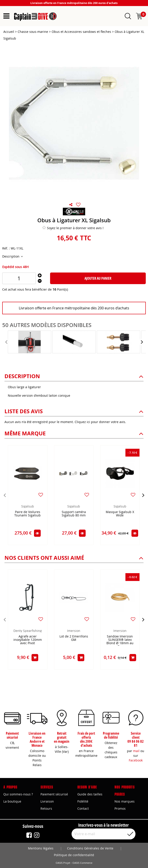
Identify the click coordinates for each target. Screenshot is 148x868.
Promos (120, 808)
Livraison (47, 801)
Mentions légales (41, 848)
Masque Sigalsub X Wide (120, 514)
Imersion (74, 631)
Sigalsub (28, 506)
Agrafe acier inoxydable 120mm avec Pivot (28, 640)
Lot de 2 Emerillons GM (74, 638)
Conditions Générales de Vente (90, 848)
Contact (83, 808)
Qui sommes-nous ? (18, 794)
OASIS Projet (63, 863)
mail (136, 751)
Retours (46, 808)
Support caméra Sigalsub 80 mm (74, 514)
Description (11, 256)
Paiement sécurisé (54, 794)
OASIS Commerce (82, 863)
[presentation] (7, 342)
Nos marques (125, 801)
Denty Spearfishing (28, 631)
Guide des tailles (90, 794)
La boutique (12, 801)
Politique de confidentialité (74, 855)
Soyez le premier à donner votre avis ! (73, 228)
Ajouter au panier (98, 278)
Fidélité (83, 801)
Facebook (136, 760)
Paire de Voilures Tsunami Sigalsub (27, 514)
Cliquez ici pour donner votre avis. (100, 422)
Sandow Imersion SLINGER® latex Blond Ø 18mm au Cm (120, 640)
